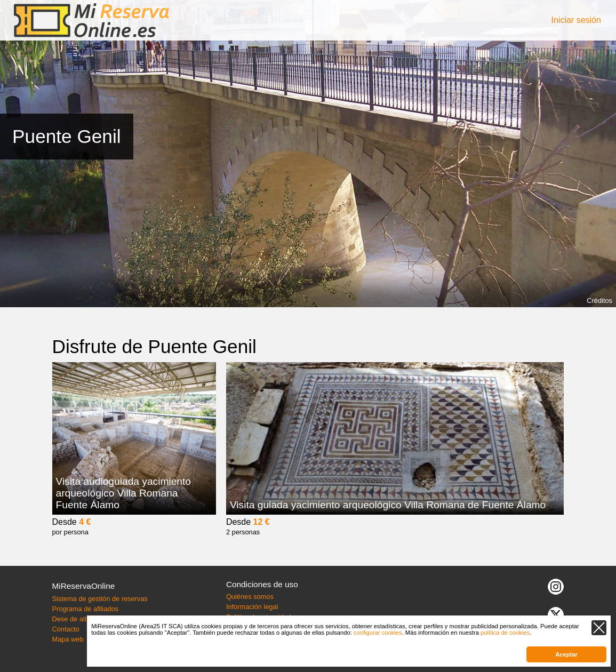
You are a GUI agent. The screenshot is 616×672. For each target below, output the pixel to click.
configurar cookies (378, 633)
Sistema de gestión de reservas (99, 599)
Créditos (599, 301)
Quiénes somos (250, 597)
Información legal (252, 607)
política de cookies (505, 633)
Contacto (65, 629)
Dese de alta (71, 619)
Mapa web (67, 639)
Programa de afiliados (85, 609)
